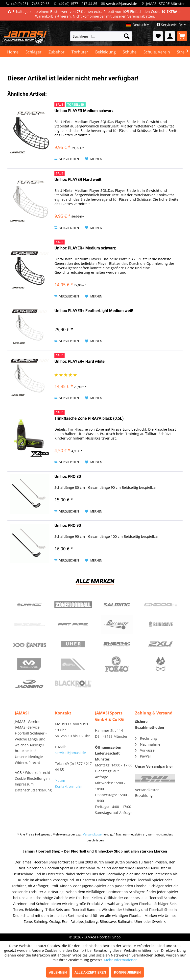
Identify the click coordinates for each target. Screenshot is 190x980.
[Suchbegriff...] (101, 36)
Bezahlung (144, 796)
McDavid (29, 664)
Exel (29, 625)
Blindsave (161, 625)
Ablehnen (58, 972)
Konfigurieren (127, 972)
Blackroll (73, 684)
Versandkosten (147, 790)
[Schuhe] (130, 52)
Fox (117, 664)
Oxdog (161, 605)
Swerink (117, 644)
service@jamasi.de (122, 4)
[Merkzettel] (158, 36)
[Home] (13, 52)
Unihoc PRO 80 (68, 477)
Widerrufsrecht (27, 763)
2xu (161, 644)
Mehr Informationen (121, 960)
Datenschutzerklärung (33, 790)
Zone (73, 605)
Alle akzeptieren (90, 972)
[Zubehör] (57, 52)
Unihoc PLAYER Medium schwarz (84, 111)
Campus (29, 644)
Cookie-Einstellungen (32, 778)
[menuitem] (101, 36)
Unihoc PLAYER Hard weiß (78, 180)
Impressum (24, 784)
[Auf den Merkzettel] (94, 159)
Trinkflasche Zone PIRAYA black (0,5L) (89, 418)
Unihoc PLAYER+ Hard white (80, 361)
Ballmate (117, 625)
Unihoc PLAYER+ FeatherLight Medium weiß (94, 311)
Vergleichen (67, 159)
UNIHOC (29, 605)
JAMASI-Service (27, 727)
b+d (161, 664)
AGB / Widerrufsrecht (33, 772)
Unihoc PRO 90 (68, 526)
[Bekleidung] (106, 52)
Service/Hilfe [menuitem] (170, 25)
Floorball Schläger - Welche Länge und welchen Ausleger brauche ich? (31, 742)
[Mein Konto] (170, 36)
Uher (73, 644)
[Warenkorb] (182, 36)
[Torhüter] (80, 52)
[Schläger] (34, 52)
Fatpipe (73, 625)
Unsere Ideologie (29, 757)
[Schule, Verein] (157, 52)
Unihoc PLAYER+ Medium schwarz (85, 248)
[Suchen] (127, 36)
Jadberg (29, 684)
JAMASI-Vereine (28, 722)
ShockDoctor (73, 664)
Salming (117, 605)
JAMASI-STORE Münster (165, 4)
